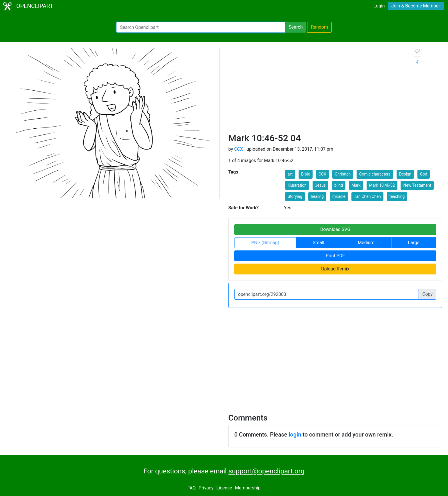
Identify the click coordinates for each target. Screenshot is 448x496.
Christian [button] (343, 174)
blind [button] (339, 185)
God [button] (424, 174)
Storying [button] (295, 196)
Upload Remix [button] (335, 269)
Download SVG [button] (335, 229)
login (295, 435)
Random (319, 27)
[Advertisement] (317, 90)
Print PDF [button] (335, 256)
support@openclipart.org (266, 471)
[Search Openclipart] (201, 27)
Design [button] (405, 174)
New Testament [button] (417, 185)
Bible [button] (306, 174)
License (224, 488)
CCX (238, 149)
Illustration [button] (297, 185)
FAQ (192, 488)
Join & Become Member (416, 6)
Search (296, 27)
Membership (248, 488)
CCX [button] (322, 174)
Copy (427, 294)
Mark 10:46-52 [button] (382, 185)
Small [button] (319, 243)
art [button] (290, 174)
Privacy (206, 488)
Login (379, 6)
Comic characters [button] (375, 174)
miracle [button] (339, 196)
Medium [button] (366, 243)
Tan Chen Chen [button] (367, 196)
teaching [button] (397, 196)
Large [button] (414, 243)
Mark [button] (356, 185)
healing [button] (317, 196)
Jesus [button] (320, 185)
